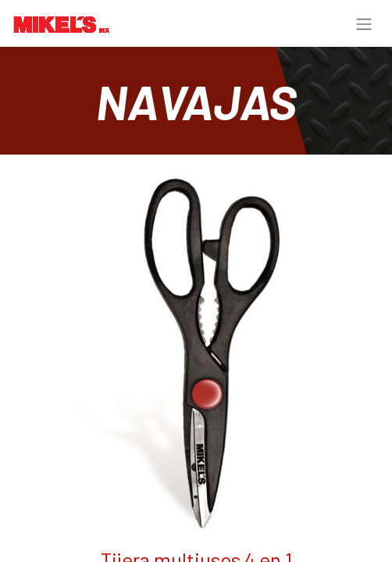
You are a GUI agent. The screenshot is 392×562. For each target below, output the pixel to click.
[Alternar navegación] (364, 23)
